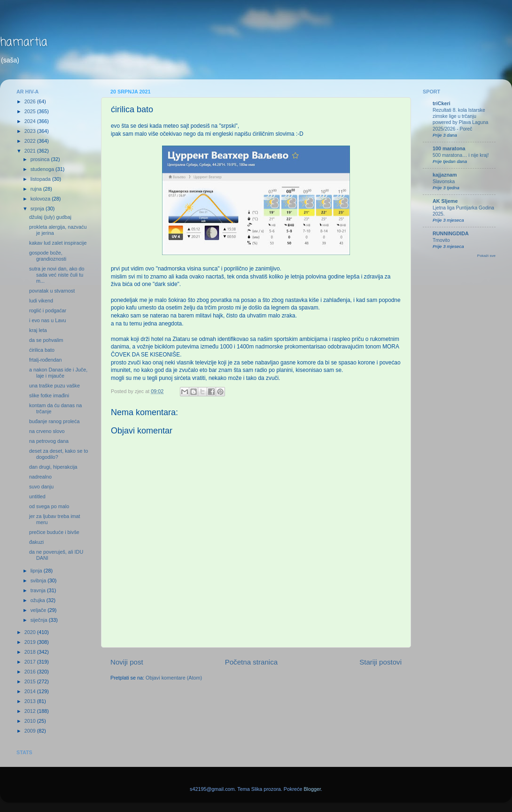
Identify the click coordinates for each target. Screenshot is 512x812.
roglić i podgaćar (48, 310)
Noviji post (127, 662)
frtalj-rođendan (46, 360)
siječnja (40, 620)
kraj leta (38, 330)
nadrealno (40, 477)
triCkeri (442, 103)
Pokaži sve (486, 256)
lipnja (37, 571)
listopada (41, 179)
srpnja (38, 209)
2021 (31, 151)
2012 (31, 711)
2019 (31, 642)
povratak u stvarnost (52, 291)
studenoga (43, 169)
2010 (31, 721)
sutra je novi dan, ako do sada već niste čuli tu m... (57, 275)
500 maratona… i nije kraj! (461, 155)
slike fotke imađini (49, 395)
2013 (31, 701)
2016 (31, 672)
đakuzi (36, 542)
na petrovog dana (49, 441)
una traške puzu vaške (54, 386)
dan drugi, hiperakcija (53, 467)
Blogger (312, 789)
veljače (39, 610)
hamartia (24, 43)
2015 (31, 681)
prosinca (41, 159)
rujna (37, 189)
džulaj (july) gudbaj (50, 217)
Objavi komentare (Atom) (174, 678)
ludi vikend (41, 301)
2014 (31, 691)
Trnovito (441, 240)
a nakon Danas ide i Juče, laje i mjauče (58, 373)
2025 (31, 111)
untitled (37, 496)
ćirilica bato (42, 350)
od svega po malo (49, 506)
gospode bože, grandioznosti (48, 256)
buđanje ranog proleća (54, 421)
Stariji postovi (380, 662)
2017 (31, 662)
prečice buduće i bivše (54, 532)
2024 (31, 121)
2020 (31, 632)
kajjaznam (445, 175)
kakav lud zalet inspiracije (58, 243)
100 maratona (449, 148)
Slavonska (444, 182)
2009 (31, 731)
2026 (31, 101)
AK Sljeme (445, 201)
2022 (31, 141)
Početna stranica (252, 662)
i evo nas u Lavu (48, 320)
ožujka (39, 600)
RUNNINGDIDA (451, 233)
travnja (39, 590)
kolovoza (41, 199)
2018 (31, 652)
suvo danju (41, 487)
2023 (31, 131)
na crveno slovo (47, 431)
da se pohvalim (46, 340)
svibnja (39, 580)
